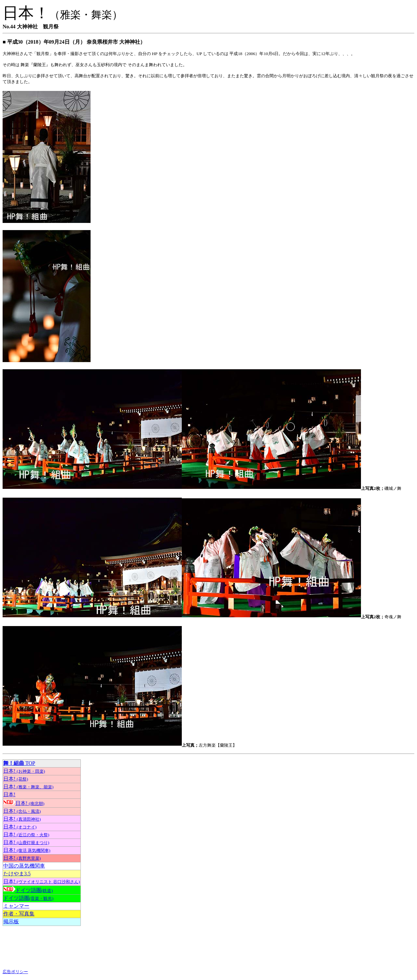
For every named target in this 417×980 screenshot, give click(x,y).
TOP (19, 763)
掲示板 (11, 921)
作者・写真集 (19, 914)
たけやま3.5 (17, 874)
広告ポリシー (15, 972)
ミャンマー (16, 906)
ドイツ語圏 (34, 890)
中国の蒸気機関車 (24, 866)
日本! (24, 771)
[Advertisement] (55, 947)
